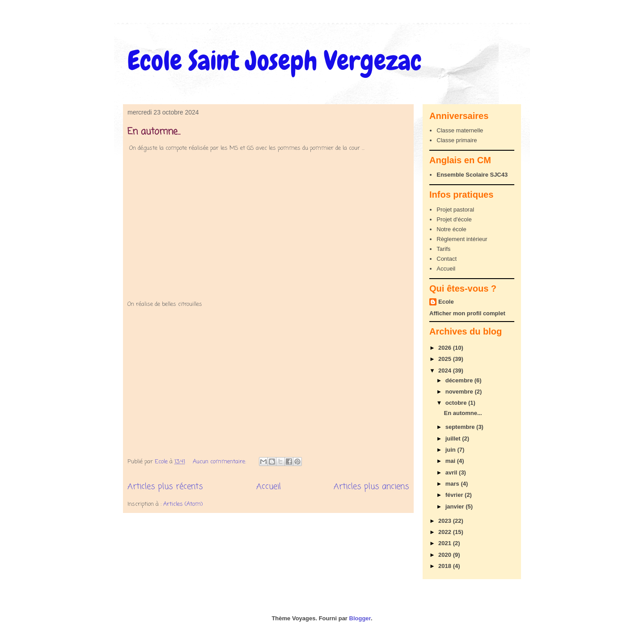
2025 (446, 359)
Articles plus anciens (371, 487)
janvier (456, 506)
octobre (457, 403)
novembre (460, 392)
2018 (446, 566)
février (455, 495)
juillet (454, 439)
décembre (460, 380)
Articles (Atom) (183, 504)
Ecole (446, 302)
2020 (446, 555)
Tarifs (443, 249)
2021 (446, 543)
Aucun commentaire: (220, 462)
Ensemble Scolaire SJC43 (472, 175)
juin (451, 450)
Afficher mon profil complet (467, 313)
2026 (446, 348)
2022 (446, 532)
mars (453, 484)
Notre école (451, 229)
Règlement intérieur (462, 239)
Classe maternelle (460, 130)
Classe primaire (457, 140)
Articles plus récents (165, 487)
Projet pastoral (455, 210)
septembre (461, 427)
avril (452, 472)
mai (451, 461)
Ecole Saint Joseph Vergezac (275, 61)
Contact (447, 259)
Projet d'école (454, 219)
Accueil (269, 487)
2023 (446, 521)
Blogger (360, 618)
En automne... (154, 132)
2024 (446, 371)
